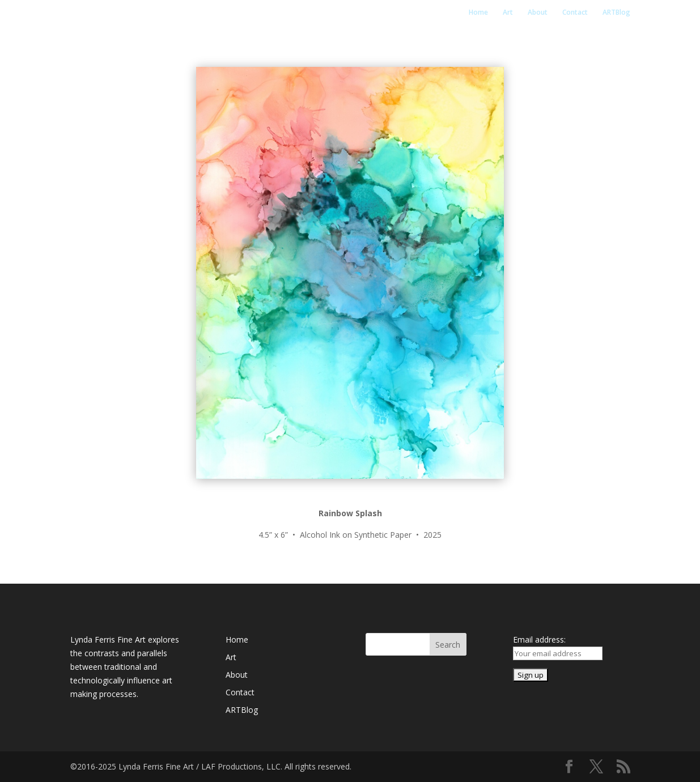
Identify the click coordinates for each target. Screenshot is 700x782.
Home (478, 13)
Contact (575, 13)
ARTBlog (616, 13)
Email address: (539, 639)
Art (508, 13)
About (538, 13)
